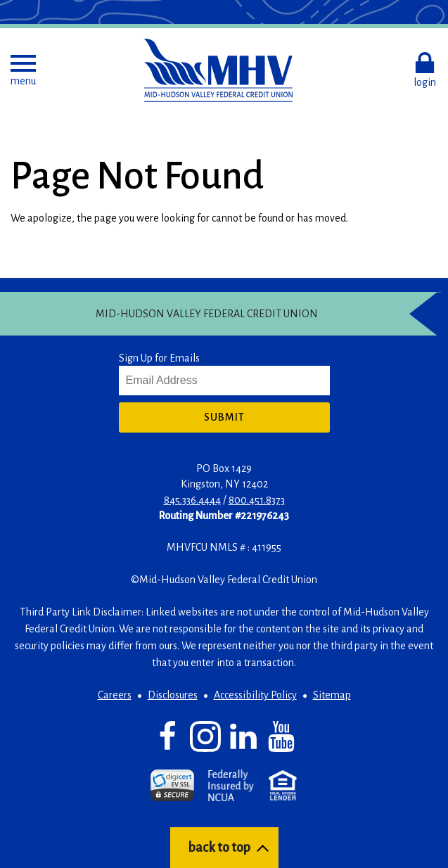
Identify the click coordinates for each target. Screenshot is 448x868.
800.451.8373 (257, 500)
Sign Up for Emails (159, 358)
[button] (23, 70)
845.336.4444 (192, 500)
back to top (219, 848)
